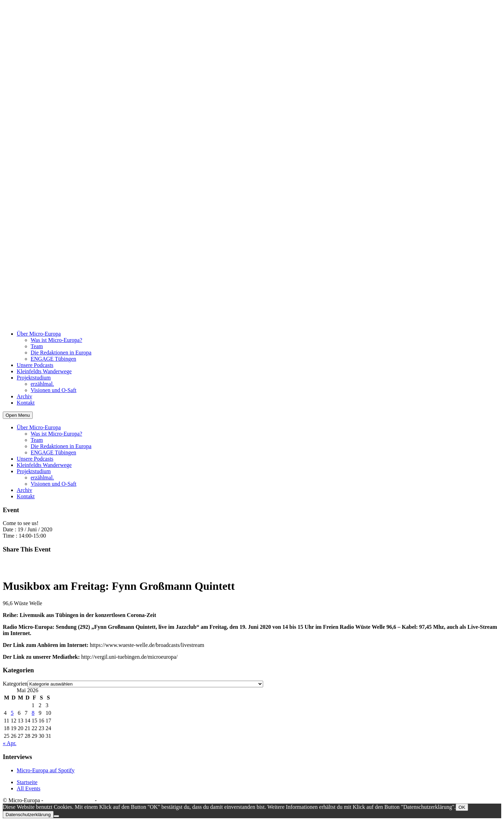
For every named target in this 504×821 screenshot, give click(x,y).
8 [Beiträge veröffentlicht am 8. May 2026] (33, 713)
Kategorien (15, 684)
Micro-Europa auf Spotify (46, 770)
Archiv (24, 396)
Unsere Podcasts (35, 365)
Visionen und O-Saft (53, 390)
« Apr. (10, 743)
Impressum (111, 800)
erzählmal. (42, 384)
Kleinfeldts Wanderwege (44, 371)
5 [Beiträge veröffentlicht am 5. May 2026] (12, 713)
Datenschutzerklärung (69, 800)
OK (462, 807)
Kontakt (26, 403)
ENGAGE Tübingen (53, 359)
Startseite (27, 782)
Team (37, 346)
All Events (29, 788)
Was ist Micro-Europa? (56, 340)
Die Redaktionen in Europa (61, 353)
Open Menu (18, 415)
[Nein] (56, 816)
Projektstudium (34, 378)
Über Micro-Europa (39, 334)
